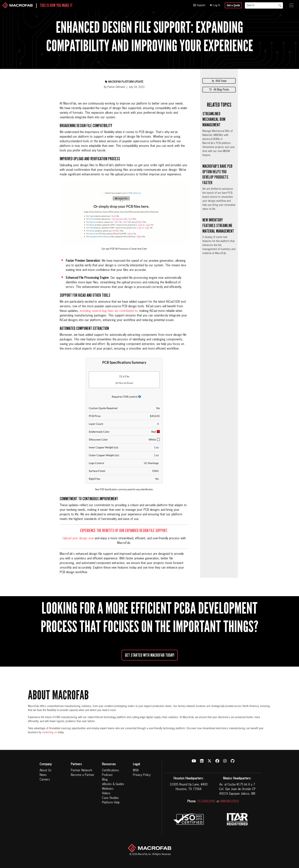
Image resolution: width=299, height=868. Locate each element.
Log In (215, 5)
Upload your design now (78, 539)
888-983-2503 (230, 802)
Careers (45, 780)
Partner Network (81, 771)
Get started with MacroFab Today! (150, 655)
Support (199, 5)
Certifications (110, 771)
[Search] (261, 5)
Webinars (108, 789)
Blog (105, 780)
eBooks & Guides (113, 784)
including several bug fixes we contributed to (109, 311)
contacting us (49, 732)
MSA (136, 771)
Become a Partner (83, 775)
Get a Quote (233, 6)
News (43, 775)
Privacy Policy (142, 775)
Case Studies (110, 798)
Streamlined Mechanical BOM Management (214, 119)
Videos (106, 794)
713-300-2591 (206, 802)
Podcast (107, 775)
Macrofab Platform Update (124, 82)
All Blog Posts (219, 90)
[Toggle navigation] (291, 5)
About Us (46, 771)
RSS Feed (219, 81)
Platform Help (111, 803)
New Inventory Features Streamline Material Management (218, 226)
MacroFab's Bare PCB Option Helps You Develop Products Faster (217, 174)
